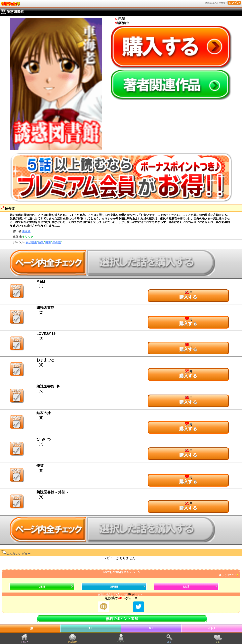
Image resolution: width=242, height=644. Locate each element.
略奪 (48, 242)
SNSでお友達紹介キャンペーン (121, 574)
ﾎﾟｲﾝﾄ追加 (73, 642)
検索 (169, 642)
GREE (114, 586)
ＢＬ (151, 628)
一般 (30, 628)
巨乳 (41, 242)
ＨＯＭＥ (24, 642)
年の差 (57, 242)
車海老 (26, 231)
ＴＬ (91, 628)
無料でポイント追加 (122, 619)
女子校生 (31, 242)
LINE (42, 586)
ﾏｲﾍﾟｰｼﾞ (121, 642)
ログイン (234, 3)
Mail (186, 586)
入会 (218, 642)
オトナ (212, 628)
